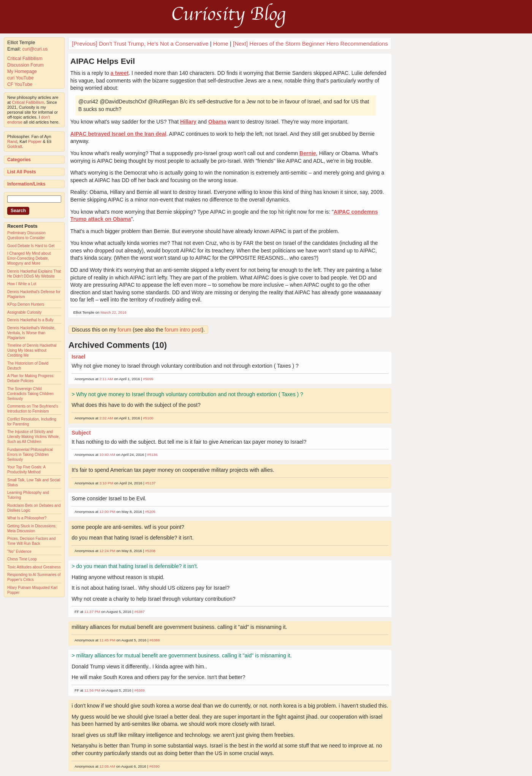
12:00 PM (108, 512)
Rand (12, 141)
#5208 (150, 551)
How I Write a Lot (22, 284)
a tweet (120, 73)
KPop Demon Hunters (26, 304)
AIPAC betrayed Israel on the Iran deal (118, 134)
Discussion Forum (25, 65)
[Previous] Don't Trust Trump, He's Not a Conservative (140, 44)
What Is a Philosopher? (27, 518)
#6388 (154, 640)
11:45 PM (108, 640)
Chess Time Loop (22, 559)
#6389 (139, 690)
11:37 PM (92, 612)
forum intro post (183, 330)
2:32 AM (106, 418)
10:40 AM (107, 455)
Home (221, 44)
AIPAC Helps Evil (103, 61)
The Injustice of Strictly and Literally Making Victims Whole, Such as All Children (33, 437)
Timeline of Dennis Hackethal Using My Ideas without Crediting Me (32, 350)
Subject (81, 433)
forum (125, 330)
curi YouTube (21, 78)
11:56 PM (92, 690)
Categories (19, 160)
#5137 (150, 483)
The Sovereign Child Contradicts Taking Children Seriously (30, 394)
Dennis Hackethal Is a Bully (30, 320)
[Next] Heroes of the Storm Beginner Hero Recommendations (310, 44)
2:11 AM (106, 379)
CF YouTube (20, 84)
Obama (217, 122)
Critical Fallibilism (25, 59)
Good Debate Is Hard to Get (31, 246)
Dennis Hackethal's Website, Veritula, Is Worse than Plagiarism (31, 333)
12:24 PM (108, 551)
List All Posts (22, 172)
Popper (35, 141)
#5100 (148, 418)
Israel (78, 357)
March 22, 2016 (114, 312)
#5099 (148, 379)
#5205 (150, 512)
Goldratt (15, 146)
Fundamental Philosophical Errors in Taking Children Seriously (30, 455)
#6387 (139, 612)
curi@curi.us (35, 49)
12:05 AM (107, 766)
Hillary (188, 122)
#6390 (154, 766)
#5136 (152, 455)
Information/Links (26, 184)
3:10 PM (107, 483)
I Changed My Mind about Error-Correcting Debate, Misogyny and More (29, 258)
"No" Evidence (19, 551)
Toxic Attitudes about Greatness (34, 567)
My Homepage (22, 71)
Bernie (308, 153)
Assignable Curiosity (25, 312)
